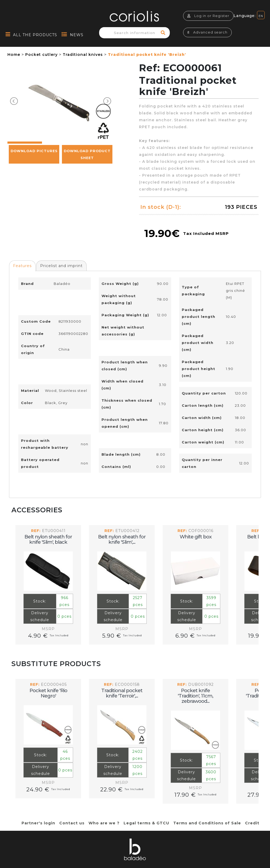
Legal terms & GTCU (146, 823)
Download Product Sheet (87, 178)
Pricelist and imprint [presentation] (61, 266)
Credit (252, 823)
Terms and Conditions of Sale (207, 823)
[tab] (22, 266)
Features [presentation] (22, 266)
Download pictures (34, 175)
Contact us (72, 823)
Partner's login (38, 823)
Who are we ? (104, 823)
